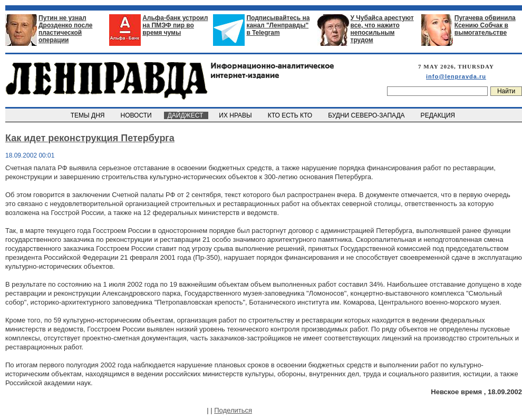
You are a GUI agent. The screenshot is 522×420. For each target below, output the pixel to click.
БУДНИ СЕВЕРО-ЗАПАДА (367, 115)
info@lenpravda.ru (456, 76)
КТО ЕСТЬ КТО (291, 115)
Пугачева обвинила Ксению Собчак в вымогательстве (485, 25)
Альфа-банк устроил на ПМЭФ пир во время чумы (175, 25)
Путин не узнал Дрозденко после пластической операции (65, 29)
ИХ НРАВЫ (236, 115)
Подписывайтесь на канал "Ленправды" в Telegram (278, 25)
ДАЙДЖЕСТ (186, 115)
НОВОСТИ (137, 115)
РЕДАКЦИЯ (439, 115)
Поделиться (233, 410)
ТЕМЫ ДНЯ (88, 115)
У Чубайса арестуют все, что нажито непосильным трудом (382, 29)
